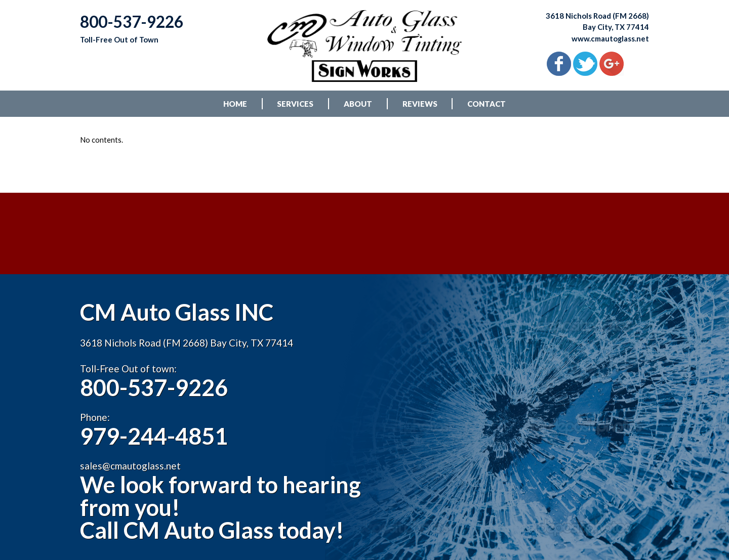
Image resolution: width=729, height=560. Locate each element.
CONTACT (487, 106)
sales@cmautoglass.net (130, 486)
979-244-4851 (156, 456)
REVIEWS (420, 106)
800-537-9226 (156, 407)
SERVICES (295, 106)
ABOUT (358, 106)
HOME (235, 106)
